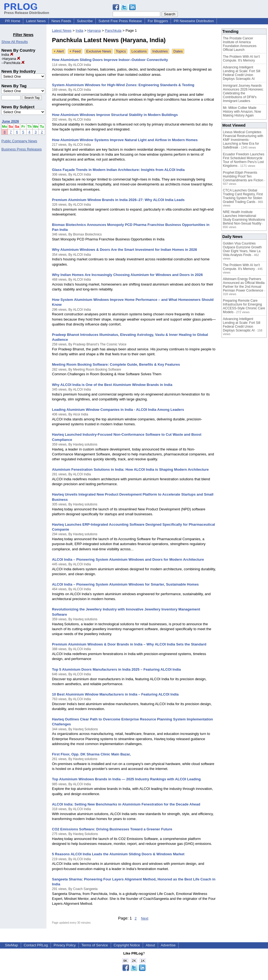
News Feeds (61, 21)
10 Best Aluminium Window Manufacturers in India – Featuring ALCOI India (115, 694)
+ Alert (59, 51)
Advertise (168, 945)
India (7, 55)
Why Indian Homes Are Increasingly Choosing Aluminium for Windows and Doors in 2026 (127, 275)
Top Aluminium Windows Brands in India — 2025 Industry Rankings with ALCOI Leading (126, 779)
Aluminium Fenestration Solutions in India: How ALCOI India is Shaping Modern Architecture (130, 469)
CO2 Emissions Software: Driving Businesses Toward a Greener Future (112, 829)
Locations (139, 51)
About (150, 945)
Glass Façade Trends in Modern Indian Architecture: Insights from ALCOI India (118, 170)
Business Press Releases (21, 149)
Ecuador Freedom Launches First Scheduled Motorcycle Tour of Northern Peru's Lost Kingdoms (244, 160)
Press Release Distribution (27, 11)
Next (145, 918)
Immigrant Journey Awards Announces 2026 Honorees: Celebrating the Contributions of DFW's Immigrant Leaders (243, 93)
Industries (160, 51)
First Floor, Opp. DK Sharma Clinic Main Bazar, (91, 754)
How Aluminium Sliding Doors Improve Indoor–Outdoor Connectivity (110, 60)
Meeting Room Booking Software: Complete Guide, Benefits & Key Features (116, 364)
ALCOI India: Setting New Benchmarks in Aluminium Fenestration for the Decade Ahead (126, 804)
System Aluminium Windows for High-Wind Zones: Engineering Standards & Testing (123, 85)
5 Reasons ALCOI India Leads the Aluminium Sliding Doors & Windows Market (118, 854)
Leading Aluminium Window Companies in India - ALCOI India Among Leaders (118, 410)
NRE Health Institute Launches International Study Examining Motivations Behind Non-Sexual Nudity (244, 218)
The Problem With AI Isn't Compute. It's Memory (241, 59)
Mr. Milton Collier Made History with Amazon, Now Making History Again (242, 112)
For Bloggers (158, 21)
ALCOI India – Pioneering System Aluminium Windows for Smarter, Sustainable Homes (125, 584)
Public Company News (19, 141)
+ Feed (75, 51)
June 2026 (11, 121)
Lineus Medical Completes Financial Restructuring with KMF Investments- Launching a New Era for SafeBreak (243, 140)
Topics (121, 51)
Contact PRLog (36, 945)
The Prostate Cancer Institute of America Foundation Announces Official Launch (240, 44)
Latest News (36, 21)
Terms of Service (95, 945)
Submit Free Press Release (120, 21)
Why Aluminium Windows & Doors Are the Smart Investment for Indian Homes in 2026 (125, 250)
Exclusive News (99, 51)
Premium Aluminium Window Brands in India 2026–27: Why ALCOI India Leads (118, 200)
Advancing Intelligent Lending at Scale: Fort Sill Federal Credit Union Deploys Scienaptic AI (242, 73)
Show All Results (15, 42)
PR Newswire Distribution (194, 21)
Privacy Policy (65, 945)
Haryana (11, 59)
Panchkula (14, 63)
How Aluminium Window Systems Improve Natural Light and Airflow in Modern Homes (125, 140)
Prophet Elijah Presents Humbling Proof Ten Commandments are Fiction (243, 176)
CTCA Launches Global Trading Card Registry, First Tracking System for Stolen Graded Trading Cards (243, 196)
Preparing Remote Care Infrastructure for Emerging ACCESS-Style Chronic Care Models (244, 306)
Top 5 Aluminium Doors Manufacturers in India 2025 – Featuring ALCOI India (116, 669)
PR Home (13, 21)
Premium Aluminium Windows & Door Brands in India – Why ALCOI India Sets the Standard (129, 644)
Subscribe (85, 21)
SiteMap (11, 945)
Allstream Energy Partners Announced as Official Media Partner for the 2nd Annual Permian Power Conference (244, 285)
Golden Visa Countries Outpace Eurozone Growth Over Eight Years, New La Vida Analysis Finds (242, 249)
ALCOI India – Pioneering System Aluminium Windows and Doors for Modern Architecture (128, 559)
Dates (178, 51)
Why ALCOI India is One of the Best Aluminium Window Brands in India (112, 385)
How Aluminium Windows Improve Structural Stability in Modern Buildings (115, 115)
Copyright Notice (127, 945)
